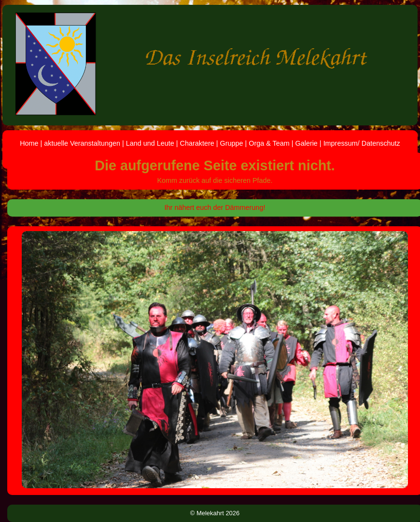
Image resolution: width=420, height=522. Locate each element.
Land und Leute (150, 143)
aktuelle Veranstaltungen (82, 143)
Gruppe (231, 143)
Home (29, 143)
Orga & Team (269, 143)
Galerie (306, 143)
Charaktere (197, 143)
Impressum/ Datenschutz (362, 143)
